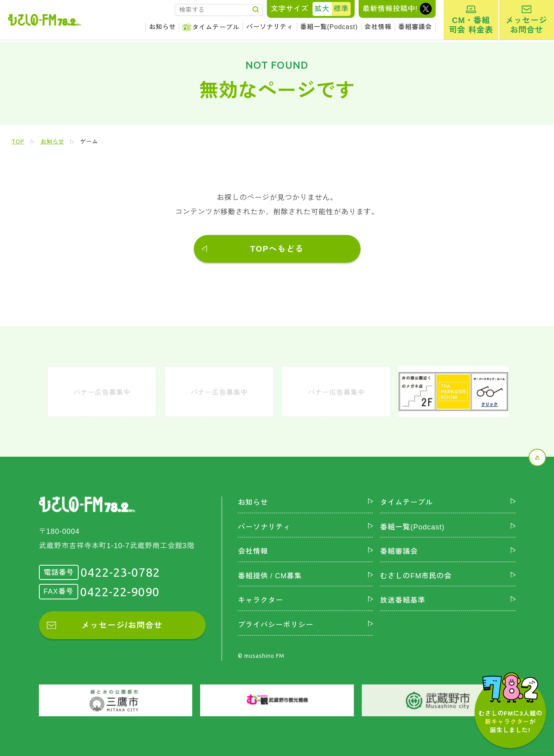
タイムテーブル (216, 27)
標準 (341, 9)
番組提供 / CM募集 (270, 576)
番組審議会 (415, 27)
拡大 (322, 9)
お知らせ (162, 27)
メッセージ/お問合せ (122, 625)
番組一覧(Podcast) (329, 27)
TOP (18, 142)
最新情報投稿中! (390, 9)
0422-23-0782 (120, 572)
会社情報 (378, 27)
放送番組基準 (403, 600)
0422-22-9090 (120, 592)
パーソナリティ (270, 27)
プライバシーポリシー (276, 625)
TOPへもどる (277, 249)
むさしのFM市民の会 (416, 576)
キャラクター (261, 600)
